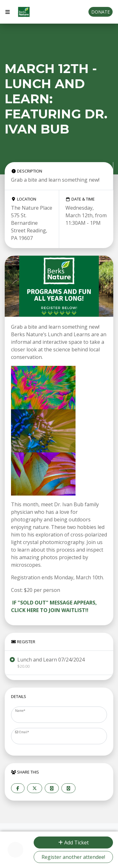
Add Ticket (73, 842)
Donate (101, 12)
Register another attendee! (73, 857)
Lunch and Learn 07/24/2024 (51, 663)
